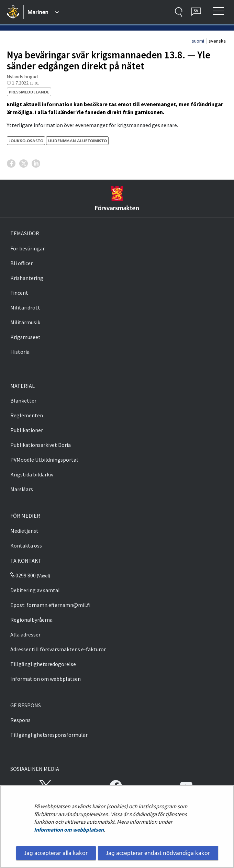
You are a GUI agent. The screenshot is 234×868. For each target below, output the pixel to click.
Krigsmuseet (25, 337)
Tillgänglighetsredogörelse (43, 664)
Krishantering (27, 278)
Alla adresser (25, 634)
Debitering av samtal (35, 590)
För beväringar (27, 248)
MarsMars (22, 489)
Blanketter (23, 401)
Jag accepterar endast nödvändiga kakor (158, 853)
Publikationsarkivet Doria (41, 445)
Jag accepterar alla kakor (56, 853)
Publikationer (27, 430)
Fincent (19, 293)
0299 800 (23, 575)
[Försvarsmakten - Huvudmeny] (43, 12)
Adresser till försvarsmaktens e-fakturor (58, 649)
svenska (217, 41)
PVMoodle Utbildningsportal (44, 460)
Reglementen (27, 415)
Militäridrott (25, 307)
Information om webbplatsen (69, 830)
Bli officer (21, 263)
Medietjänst (24, 531)
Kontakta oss (26, 545)
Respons (20, 720)
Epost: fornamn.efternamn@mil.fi (50, 605)
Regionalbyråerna (31, 620)
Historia (20, 352)
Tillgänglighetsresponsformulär (49, 735)
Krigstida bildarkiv (32, 474)
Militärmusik (25, 322)
